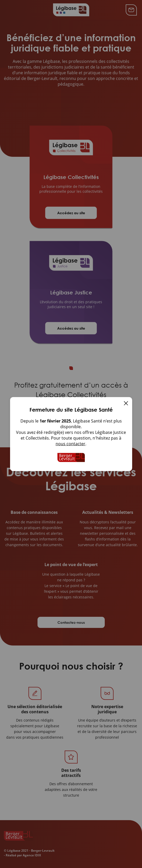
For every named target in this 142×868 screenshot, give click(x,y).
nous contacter (70, 443)
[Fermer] (126, 404)
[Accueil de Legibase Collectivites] (71, 457)
